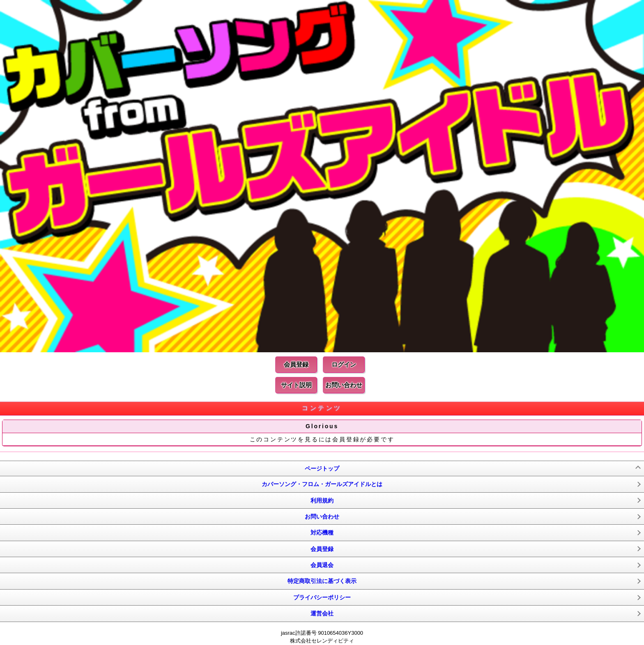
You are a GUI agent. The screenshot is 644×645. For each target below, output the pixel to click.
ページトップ (322, 468)
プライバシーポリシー (322, 597)
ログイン (344, 364)
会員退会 (322, 565)
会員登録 (296, 364)
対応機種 (322, 533)
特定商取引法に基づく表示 (322, 581)
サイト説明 (296, 385)
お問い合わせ (344, 385)
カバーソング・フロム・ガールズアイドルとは (322, 484)
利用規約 (322, 500)
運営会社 (322, 613)
